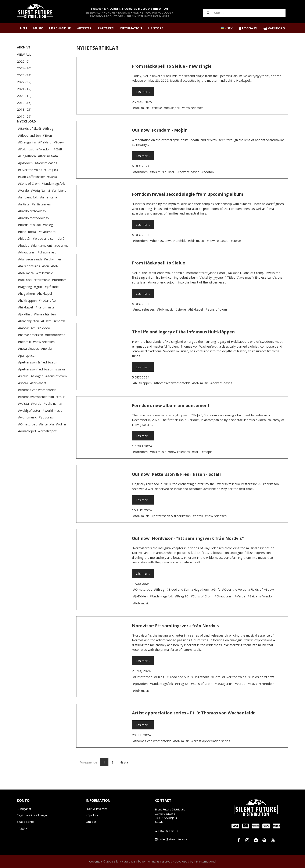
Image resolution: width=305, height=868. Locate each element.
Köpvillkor (92, 815)
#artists (24, 217)
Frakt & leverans (97, 809)
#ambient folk (28, 210)
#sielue (23, 389)
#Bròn (47, 148)
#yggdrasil (46, 430)
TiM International (205, 861)
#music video (40, 341)
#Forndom (44, 162)
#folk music (45, 286)
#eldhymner (53, 272)
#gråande (52, 299)
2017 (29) (24, 116)
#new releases (44, 354)
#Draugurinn (27, 155)
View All (24, 54)
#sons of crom (56, 389)
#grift (38, 299)
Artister (84, 28)
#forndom (59, 292)
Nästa (124, 762)
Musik (38, 28)
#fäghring (25, 299)
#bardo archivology (32, 224)
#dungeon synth (30, 272)
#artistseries (41, 217)
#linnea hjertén (45, 327)
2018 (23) (24, 109)
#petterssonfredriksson (36, 382)
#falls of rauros (29, 279)
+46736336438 (168, 831)
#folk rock (25, 292)
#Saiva (52, 189)
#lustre (46, 334)
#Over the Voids (30, 182)
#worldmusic (27, 430)
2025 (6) (23, 61)
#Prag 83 (51, 182)
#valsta (23, 416)
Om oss (91, 822)
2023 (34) (24, 75)
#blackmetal (47, 244)
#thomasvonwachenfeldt (36, 409)
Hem (24, 28)
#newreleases (28, 361)
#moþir (23, 341)
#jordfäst (25, 327)
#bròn (62, 251)
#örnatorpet (27, 444)
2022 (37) (24, 82)
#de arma (61, 258)
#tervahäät (38, 396)
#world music (52, 423)
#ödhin (61, 437)
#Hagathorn (27, 169)
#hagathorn (26, 306)
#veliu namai (53, 416)
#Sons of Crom (29, 196)
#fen (46, 279)
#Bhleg (48, 141)
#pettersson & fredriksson (38, 375)
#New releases (46, 176)
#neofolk (24, 354)
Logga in (23, 828)
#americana (49, 210)
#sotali (23, 396)
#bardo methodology (34, 231)
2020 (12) (24, 96)
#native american (30, 347)
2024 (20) (24, 68)
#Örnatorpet (27, 437)
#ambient (59, 203)
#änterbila (46, 437)
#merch (59, 334)
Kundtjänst (24, 809)
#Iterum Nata (48, 169)
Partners (106, 28)
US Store (156, 28)
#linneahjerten (28, 334)
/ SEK (227, 28)
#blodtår (24, 251)
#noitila (46, 361)
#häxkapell (26, 320)
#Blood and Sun (29, 148)
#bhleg (48, 237)
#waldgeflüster (29, 423)
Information (131, 28)
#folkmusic (42, 292)
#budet (23, 258)
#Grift (58, 162)
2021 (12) (24, 89)
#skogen (37, 389)
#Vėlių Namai (40, 203)
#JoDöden (25, 176)
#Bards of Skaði (29, 141)
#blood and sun (44, 251)
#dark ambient (42, 258)
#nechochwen (55, 347)
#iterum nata (45, 320)
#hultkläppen (27, 313)
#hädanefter (48, 313)
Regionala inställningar (32, 815)
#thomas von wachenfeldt (37, 402)
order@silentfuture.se (173, 839)
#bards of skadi (29, 237)
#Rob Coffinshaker (32, 189)
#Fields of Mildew (51, 155)
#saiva (60, 382)
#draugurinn (27, 265)
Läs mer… (143, 92)
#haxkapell (45, 306)
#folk (55, 279)
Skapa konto (25, 822)
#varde (36, 416)
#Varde (23, 203)
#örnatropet (47, 444)
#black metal (27, 244)
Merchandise (60, 28)
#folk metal (26, 286)
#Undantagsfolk (53, 196)
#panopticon (27, 368)
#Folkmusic (26, 162)
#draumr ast (47, 265)
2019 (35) (24, 103)
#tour (60, 409)
